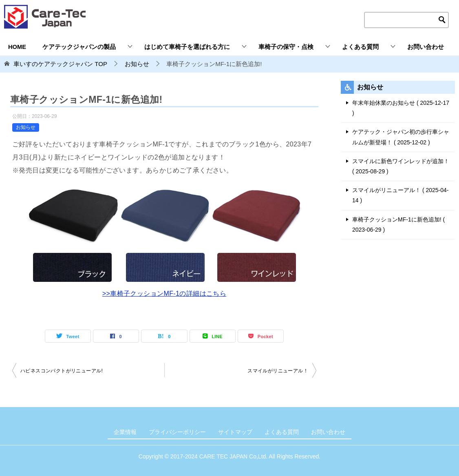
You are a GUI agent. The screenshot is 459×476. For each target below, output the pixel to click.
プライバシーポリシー (177, 432)
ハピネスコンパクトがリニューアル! (62, 371)
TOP (60, 64)
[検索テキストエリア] (406, 20)
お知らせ (26, 127)
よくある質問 (360, 47)
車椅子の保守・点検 (286, 47)
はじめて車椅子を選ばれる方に (187, 47)
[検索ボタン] (442, 20)
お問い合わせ (426, 47)
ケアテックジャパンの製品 (79, 47)
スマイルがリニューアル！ (278, 371)
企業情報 (125, 432)
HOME (17, 47)
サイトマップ (235, 432)
